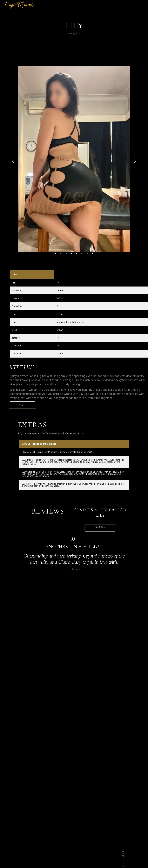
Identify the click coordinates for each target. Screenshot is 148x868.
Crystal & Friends (68, 864)
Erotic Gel (83, 810)
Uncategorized (85, 835)
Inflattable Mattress (89, 818)
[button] (13, 161)
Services (81, 831)
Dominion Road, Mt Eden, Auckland (97, 795)
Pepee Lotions (85, 827)
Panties (81, 823)
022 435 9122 (83, 786)
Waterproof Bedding (89, 840)
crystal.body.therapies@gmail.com (97, 791)
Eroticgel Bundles (88, 814)
